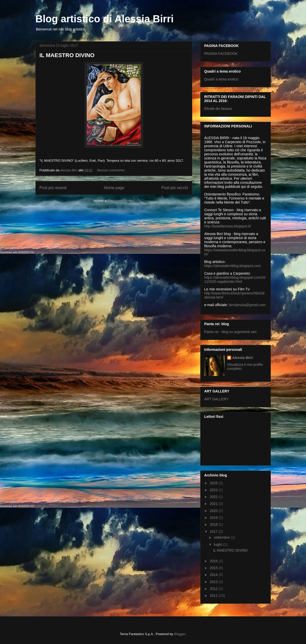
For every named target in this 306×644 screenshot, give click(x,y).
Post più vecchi (175, 188)
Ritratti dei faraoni (218, 109)
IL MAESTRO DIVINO (67, 55)
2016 (214, 561)
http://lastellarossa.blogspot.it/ (228, 226)
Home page (114, 188)
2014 (214, 575)
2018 (214, 524)
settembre (222, 537)
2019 (214, 518)
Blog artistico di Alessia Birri (105, 19)
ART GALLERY (217, 399)
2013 (214, 582)
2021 (214, 504)
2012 (214, 589)
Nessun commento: (112, 170)
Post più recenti (53, 188)
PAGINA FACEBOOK (221, 54)
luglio (219, 544)
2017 (214, 532)
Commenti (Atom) (121, 201)
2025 (214, 483)
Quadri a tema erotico (221, 79)
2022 (214, 497)
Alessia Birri (243, 358)
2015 (214, 568)
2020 (214, 511)
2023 (214, 490)
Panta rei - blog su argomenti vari (230, 332)
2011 (214, 596)
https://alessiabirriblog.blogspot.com (233, 266)
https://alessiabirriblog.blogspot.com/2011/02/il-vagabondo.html (235, 279)
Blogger (180, 634)
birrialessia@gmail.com (247, 305)
